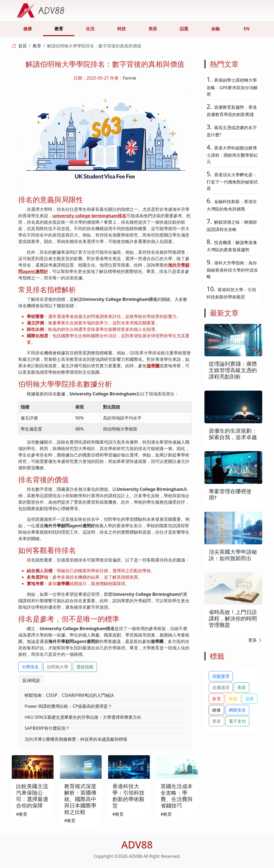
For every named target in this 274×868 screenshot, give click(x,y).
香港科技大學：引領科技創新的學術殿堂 (128, 796)
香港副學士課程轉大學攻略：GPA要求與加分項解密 (232, 87)
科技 (121, 29)
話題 (184, 29)
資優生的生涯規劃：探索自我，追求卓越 (233, 434)
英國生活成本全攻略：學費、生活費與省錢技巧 (177, 796)
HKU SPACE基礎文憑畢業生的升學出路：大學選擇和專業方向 (83, 717)
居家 (250, 699)
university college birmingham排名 (89, 216)
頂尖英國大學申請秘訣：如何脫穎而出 (233, 555)
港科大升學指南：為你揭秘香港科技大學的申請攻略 (232, 270)
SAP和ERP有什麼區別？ (47, 728)
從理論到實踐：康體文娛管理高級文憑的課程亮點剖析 (233, 370)
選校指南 (85, 667)
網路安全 (237, 710)
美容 (153, 29)
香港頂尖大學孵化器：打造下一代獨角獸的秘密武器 (232, 182)
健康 (28, 29)
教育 (59, 29)
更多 (255, 640)
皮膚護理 (221, 687)
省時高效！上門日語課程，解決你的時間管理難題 (233, 618)
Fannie (130, 78)
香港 (216, 721)
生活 (90, 29)
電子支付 (237, 721)
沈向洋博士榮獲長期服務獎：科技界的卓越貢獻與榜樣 (76, 739)
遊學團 (153, 366)
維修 (216, 710)
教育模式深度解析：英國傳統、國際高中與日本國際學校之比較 (80, 799)
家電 (216, 699)
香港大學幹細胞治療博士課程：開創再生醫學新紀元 (232, 155)
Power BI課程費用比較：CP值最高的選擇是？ (68, 706)
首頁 (22, 46)
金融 (215, 29)
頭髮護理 (221, 676)
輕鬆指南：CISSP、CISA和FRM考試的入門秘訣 (69, 695)
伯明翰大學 (58, 667)
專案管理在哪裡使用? (230, 494)
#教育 (22, 814)
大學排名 (30, 667)
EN (247, 29)
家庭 (233, 699)
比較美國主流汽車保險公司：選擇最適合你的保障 (32, 796)
